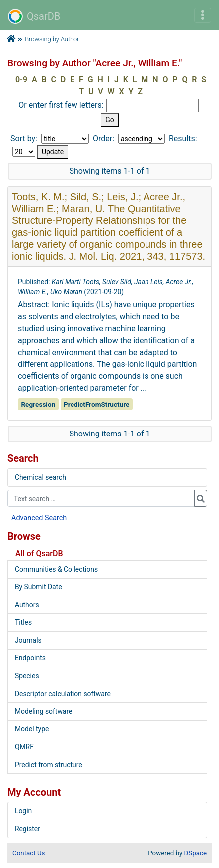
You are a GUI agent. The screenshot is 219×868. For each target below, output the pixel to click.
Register (28, 829)
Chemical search (40, 477)
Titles (23, 622)
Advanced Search (39, 518)
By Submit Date (38, 587)
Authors (27, 605)
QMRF (24, 747)
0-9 (21, 80)
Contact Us (29, 853)
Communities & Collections (56, 569)
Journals (28, 640)
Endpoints (30, 658)
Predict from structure (49, 765)
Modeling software (43, 711)
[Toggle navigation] (203, 15)
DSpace (195, 853)
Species (27, 676)
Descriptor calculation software (63, 694)
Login (23, 811)
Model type (32, 729)
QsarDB (34, 16)
